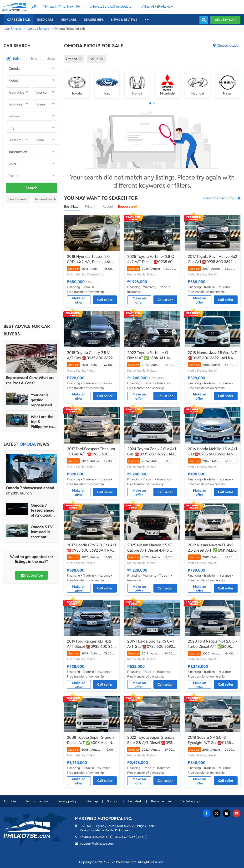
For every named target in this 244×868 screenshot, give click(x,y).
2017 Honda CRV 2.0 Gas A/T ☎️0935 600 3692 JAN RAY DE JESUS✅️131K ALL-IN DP (92, 548)
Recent (108, 206)
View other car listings (219, 198)
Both (16, 58)
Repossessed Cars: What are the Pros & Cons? (30, 380)
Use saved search (45, 199)
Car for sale (13, 29)
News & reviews (124, 20)
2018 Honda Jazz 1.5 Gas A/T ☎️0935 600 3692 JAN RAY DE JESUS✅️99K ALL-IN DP (212, 355)
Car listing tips (191, 801)
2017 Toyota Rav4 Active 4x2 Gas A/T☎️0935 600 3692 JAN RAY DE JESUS (212, 259)
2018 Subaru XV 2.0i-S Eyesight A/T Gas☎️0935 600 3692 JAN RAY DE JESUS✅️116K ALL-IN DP (209, 740)
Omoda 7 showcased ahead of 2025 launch (30, 491)
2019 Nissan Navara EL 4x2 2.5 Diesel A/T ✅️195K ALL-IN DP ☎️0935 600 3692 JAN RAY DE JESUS (213, 548)
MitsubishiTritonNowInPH (63, 7)
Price (91, 206)
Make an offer (79, 300)
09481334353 (90, 837)
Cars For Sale (18, 20)
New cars (69, 20)
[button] (150, 103)
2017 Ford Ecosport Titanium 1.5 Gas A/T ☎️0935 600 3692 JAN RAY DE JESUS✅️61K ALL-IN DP (91, 452)
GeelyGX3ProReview (158, 7)
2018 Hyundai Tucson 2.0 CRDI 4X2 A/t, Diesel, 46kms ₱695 (91, 259)
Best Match (72, 206)
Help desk (135, 801)
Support (113, 801)
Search (31, 188)
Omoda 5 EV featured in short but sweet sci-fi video (42, 532)
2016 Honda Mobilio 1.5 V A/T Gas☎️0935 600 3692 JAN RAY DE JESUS (213, 452)
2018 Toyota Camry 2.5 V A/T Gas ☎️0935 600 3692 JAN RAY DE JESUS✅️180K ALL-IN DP (90, 355)
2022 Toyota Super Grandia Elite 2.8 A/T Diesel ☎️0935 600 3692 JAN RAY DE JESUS (151, 740)
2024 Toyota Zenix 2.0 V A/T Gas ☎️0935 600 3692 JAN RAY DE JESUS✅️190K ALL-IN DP (152, 452)
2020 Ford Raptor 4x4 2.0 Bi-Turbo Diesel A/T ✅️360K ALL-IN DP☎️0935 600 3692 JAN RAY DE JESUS (212, 644)
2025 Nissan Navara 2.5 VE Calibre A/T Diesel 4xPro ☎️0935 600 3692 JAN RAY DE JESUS (151, 548)
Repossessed (128, 206)
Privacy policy (67, 801)
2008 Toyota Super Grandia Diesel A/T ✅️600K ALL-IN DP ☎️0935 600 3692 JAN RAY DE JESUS (91, 740)
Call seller (105, 300)
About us (10, 801)
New (33, 58)
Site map (92, 801)
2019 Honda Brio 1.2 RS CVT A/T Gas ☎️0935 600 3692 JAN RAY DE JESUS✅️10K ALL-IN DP (151, 644)
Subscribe (31, 575)
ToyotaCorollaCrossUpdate (112, 7)
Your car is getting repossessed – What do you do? (43, 400)
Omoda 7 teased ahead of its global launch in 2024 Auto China (43, 510)
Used (51, 58)
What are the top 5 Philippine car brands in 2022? (43, 422)
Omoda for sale (38, 29)
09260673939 (125, 837)
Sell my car (225, 20)
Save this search (18, 199)
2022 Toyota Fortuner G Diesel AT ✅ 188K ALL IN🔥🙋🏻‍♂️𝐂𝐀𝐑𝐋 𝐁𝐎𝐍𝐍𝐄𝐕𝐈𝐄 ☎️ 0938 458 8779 (151, 355)
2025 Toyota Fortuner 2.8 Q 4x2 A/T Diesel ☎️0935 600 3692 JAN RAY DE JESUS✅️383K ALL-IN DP (151, 259)
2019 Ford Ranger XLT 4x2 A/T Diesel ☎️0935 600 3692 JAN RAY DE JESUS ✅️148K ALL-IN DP (92, 644)
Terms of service (37, 801)
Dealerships (94, 20)
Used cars (45, 20)
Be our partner (161, 801)
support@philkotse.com (97, 844)
